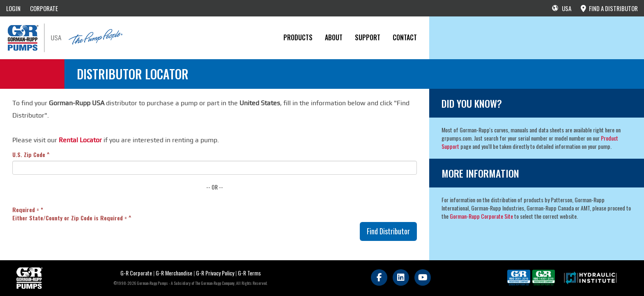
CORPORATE (44, 8)
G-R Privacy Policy (215, 273)
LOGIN (13, 8)
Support (368, 37)
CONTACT (405, 37)
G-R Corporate (136, 273)
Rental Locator (80, 140)
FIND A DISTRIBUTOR (609, 8)
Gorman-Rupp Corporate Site (481, 216)
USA (562, 8)
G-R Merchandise (174, 273)
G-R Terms (249, 273)
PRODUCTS (298, 37)
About (334, 37)
